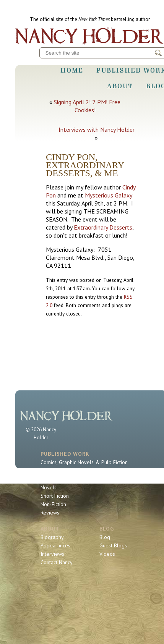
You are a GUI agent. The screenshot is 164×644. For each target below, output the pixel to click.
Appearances (55, 545)
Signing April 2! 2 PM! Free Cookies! (87, 106)
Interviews (52, 554)
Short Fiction (55, 496)
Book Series (54, 479)
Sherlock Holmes (60, 471)
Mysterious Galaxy (108, 195)
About (120, 86)
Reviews (50, 513)
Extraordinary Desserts (103, 227)
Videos (107, 554)
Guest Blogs (113, 545)
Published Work (65, 454)
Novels (49, 487)
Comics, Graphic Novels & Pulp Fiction (84, 462)
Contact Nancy (57, 562)
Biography (52, 537)
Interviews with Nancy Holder (97, 129)
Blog (107, 529)
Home (72, 70)
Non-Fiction (53, 504)
